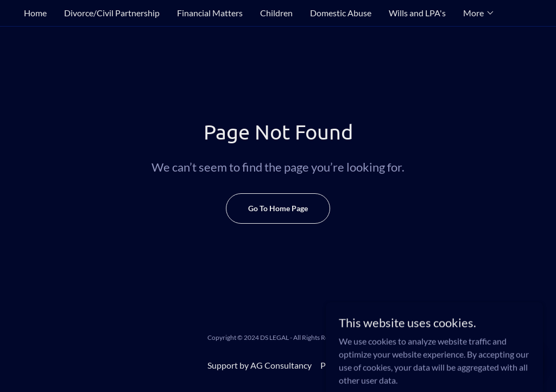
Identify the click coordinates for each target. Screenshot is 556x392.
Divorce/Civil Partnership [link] (112, 13)
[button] (479, 13)
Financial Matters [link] (210, 13)
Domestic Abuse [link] (341, 13)
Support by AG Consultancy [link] (260, 365)
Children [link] (276, 13)
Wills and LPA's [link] (417, 13)
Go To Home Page (278, 208)
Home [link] (35, 13)
